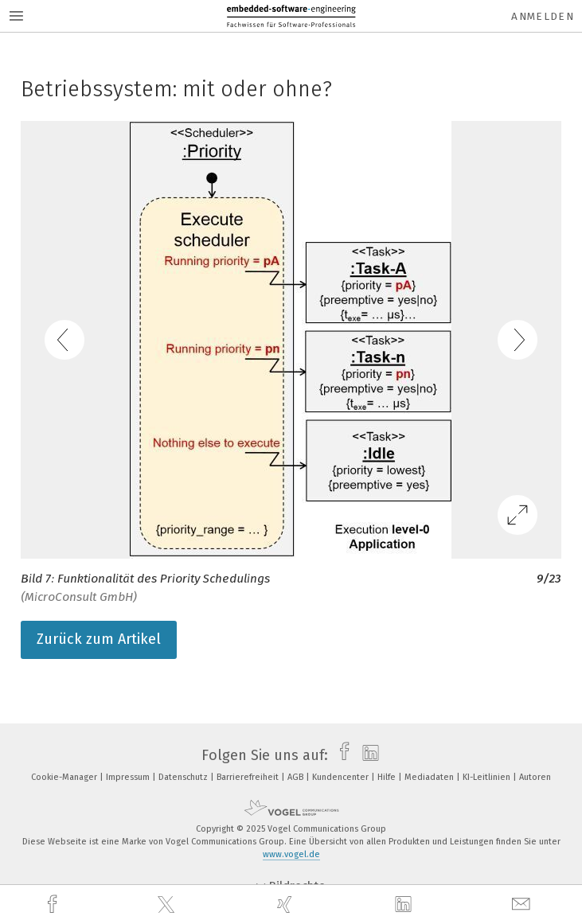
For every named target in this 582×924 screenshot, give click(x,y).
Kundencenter (342, 777)
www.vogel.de (291, 854)
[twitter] (168, 905)
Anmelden (543, 16)
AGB (297, 777)
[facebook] (54, 905)
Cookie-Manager (65, 777)
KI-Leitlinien (488, 777)
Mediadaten (430, 777)
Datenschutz (184, 777)
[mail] (523, 905)
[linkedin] (405, 905)
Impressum (129, 777)
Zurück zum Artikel (99, 639)
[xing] (287, 905)
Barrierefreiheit (249, 777)
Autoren (535, 777)
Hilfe (388, 777)
